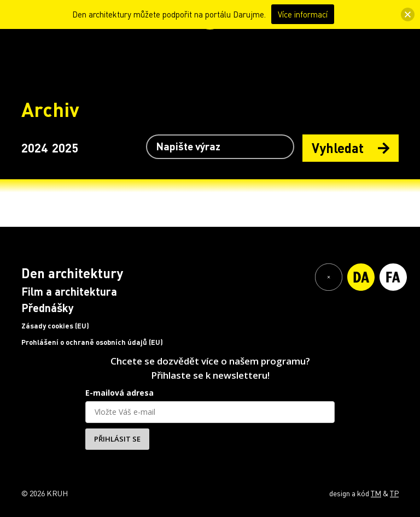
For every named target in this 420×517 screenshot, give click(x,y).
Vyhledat (351, 148)
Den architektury (72, 273)
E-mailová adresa (119, 393)
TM (376, 493)
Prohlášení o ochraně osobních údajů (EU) (92, 342)
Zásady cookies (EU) (55, 326)
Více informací (303, 14)
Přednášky (48, 308)
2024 (34, 148)
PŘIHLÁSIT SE (117, 439)
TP (394, 493)
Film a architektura (69, 291)
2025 (65, 148)
